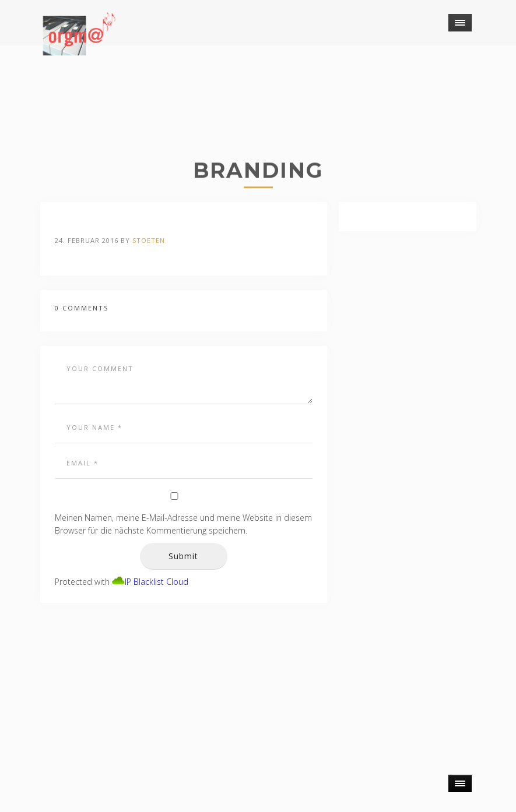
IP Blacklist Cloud (157, 582)
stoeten (149, 240)
